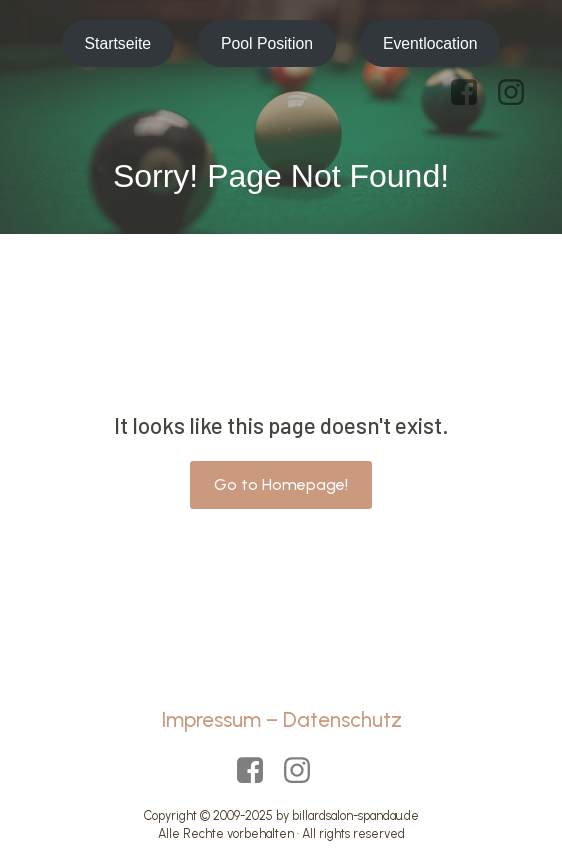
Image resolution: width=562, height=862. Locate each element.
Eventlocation (430, 43)
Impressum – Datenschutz (281, 719)
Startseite (118, 43)
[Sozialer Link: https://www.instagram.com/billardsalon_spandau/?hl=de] (518, 93)
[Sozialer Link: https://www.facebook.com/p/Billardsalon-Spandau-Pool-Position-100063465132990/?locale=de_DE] (471, 93)
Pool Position (267, 43)
